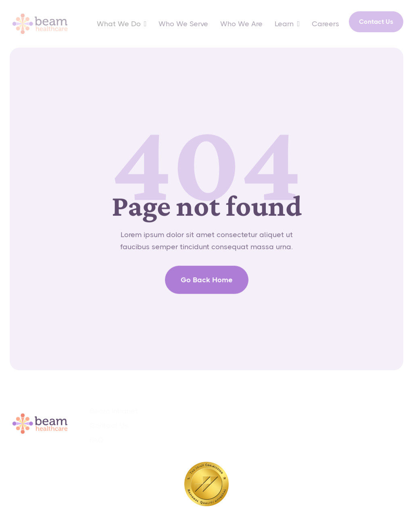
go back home (207, 285)
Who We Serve (183, 24)
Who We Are (241, 24)
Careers (325, 24)
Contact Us (376, 22)
